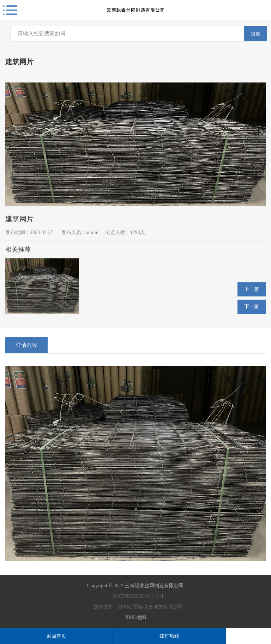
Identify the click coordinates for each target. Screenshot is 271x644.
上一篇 (252, 289)
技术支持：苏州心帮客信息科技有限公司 (135, 607)
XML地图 (135, 617)
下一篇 (252, 306)
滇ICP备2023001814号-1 (135, 596)
